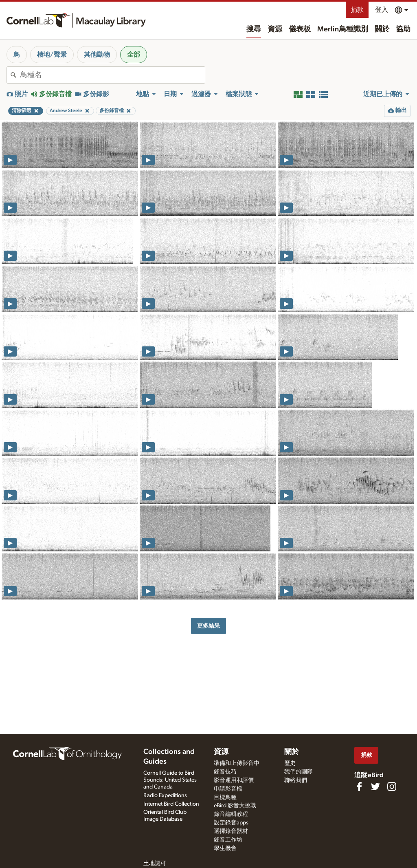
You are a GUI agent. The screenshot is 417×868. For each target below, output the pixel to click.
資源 (275, 29)
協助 (403, 29)
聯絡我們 (296, 780)
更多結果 (208, 626)
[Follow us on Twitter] (375, 786)
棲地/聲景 (52, 55)
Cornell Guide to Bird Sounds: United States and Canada (170, 780)
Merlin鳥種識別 (343, 29)
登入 (382, 10)
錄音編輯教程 (231, 814)
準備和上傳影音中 (237, 763)
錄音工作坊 (228, 840)
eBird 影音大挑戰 (235, 806)
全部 (134, 55)
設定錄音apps (231, 823)
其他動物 (97, 55)
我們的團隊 (298, 772)
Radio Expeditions (165, 795)
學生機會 (225, 848)
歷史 (290, 763)
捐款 (357, 10)
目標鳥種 (225, 798)
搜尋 (254, 29)
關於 (382, 29)
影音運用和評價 (234, 780)
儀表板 (300, 29)
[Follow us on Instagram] (392, 786)
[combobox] (112, 75)
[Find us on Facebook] (359, 786)
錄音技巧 (225, 772)
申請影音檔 (228, 789)
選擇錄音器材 (231, 831)
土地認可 (155, 864)
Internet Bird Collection (171, 804)
